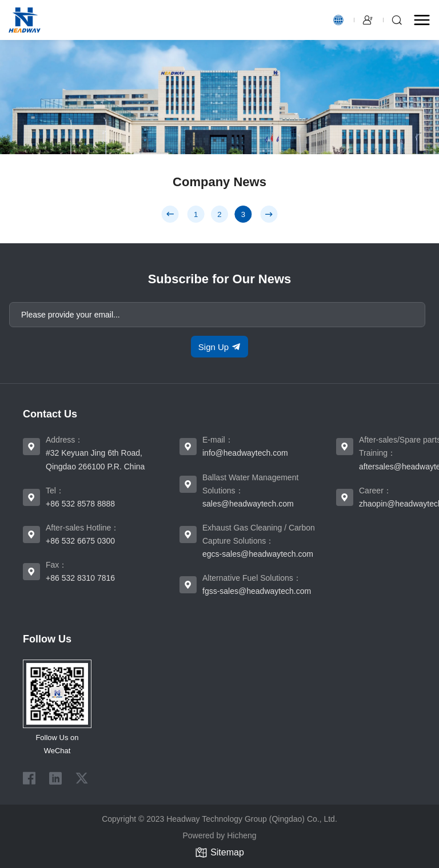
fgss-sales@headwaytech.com (257, 591)
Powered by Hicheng (219, 835)
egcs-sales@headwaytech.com (258, 554)
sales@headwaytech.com (248, 504)
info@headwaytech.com (245, 453)
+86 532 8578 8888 (80, 504)
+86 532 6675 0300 (80, 541)
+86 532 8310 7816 (80, 578)
